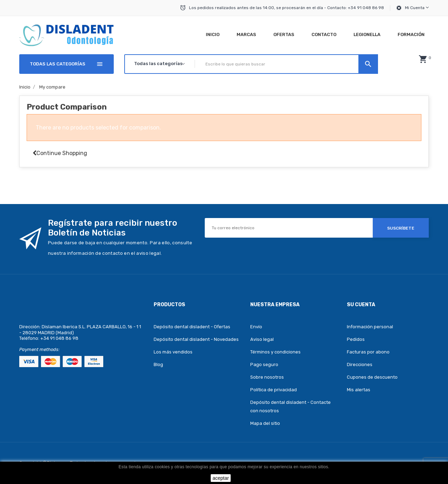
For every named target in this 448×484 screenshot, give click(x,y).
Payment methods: (39, 349)
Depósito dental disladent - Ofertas (192, 327)
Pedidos (356, 339)
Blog (158, 364)
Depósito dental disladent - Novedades (196, 339)
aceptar (221, 478)
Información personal (370, 327)
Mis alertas (359, 390)
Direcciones (360, 364)
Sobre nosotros (267, 377)
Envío (256, 327)
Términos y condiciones (275, 352)
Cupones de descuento (372, 377)
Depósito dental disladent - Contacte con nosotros (290, 406)
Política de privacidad (274, 390)
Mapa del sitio (265, 423)
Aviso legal (262, 339)
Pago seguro (264, 364)
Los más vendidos (173, 352)
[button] (423, 59)
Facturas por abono (368, 352)
